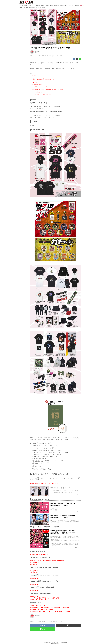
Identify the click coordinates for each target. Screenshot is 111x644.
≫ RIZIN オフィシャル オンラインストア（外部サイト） (44, 483)
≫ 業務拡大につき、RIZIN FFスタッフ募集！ (42, 610)
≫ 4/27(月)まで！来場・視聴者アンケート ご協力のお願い (45, 598)
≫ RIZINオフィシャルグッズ (37, 606)
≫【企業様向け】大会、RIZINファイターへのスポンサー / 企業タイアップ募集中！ (51, 611)
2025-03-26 (37, 51)
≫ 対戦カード (34, 564)
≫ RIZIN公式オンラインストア (38, 600)
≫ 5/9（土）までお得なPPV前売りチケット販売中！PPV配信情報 (47, 561)
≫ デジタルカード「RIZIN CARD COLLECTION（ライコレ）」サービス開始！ (50, 608)
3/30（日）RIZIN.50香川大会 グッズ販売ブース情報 (50, 48)
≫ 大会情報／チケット (36, 562)
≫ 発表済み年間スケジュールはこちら (40, 555)
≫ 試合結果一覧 (34, 596)
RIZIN (36, 53)
